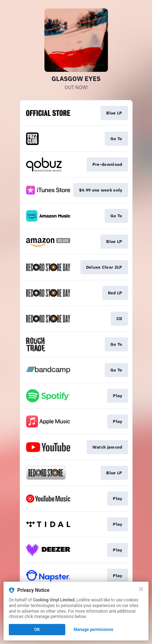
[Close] (141, 589)
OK (37, 630)
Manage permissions (94, 630)
